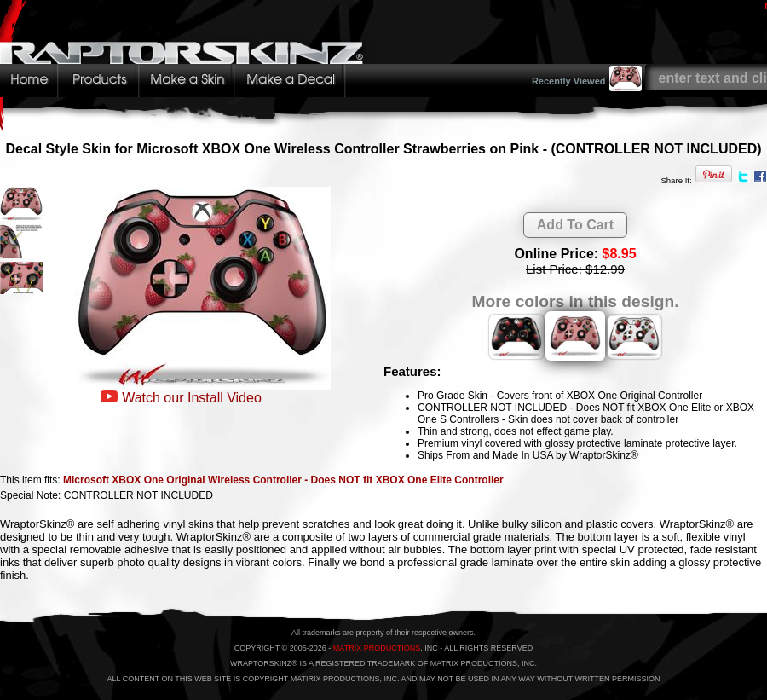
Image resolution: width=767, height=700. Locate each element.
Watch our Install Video (192, 398)
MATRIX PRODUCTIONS (377, 648)
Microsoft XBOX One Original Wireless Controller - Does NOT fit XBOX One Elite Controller (283, 480)
